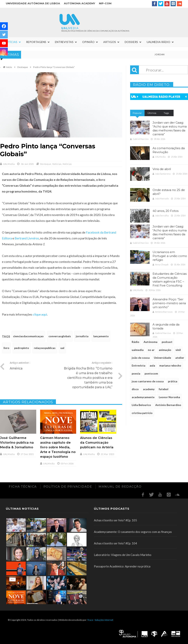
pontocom (151, 373)
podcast (167, 342)
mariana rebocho (170, 365)
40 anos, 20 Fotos (165, 211)
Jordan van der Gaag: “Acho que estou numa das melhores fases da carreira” (170, 128)
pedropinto (22, 348)
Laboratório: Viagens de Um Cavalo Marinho (123, 555)
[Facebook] (4, 26)
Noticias (57, 164)
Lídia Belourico (141, 405)
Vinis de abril (162, 169)
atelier (180, 358)
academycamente (143, 397)
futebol (164, 389)
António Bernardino (168, 405)
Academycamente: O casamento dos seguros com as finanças (133, 532)
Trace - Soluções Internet (100, 620)
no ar (151, 350)
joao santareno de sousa (148, 381)
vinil (178, 350)
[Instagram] (4, 52)
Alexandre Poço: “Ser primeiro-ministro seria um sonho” (169, 303)
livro (6, 348)
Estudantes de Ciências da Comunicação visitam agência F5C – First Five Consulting (170, 280)
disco (135, 389)
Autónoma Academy (79, 3)
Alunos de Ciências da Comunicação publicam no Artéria (97, 443)
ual (62, 348)
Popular (137, 113)
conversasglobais (60, 336)
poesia (136, 373)
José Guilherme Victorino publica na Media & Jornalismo (17, 443)
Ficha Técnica (23, 487)
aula (152, 365)
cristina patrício (142, 413)
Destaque (46, 164)
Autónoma (150, 342)
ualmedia (138, 350)
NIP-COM (105, 3)
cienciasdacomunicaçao (28, 336)
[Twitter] (4, 35)
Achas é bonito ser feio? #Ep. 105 (115, 520)
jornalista (82, 336)
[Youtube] (4, 43)
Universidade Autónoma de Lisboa (33, 3)
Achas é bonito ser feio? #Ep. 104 (115, 543)
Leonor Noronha (169, 397)
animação (165, 350)
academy (149, 389)
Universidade (162, 358)
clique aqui (40, 314)
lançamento (101, 336)
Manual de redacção (120, 487)
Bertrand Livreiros (27, 238)
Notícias (67, 164)
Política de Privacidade (68, 487)
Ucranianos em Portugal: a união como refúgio (170, 256)
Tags (166, 113)
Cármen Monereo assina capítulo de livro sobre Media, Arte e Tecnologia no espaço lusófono (58, 447)
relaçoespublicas (45, 348)
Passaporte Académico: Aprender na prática (122, 566)
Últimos (152, 113)
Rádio (135, 342)
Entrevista (139, 365)
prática (173, 381)
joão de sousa (141, 358)
